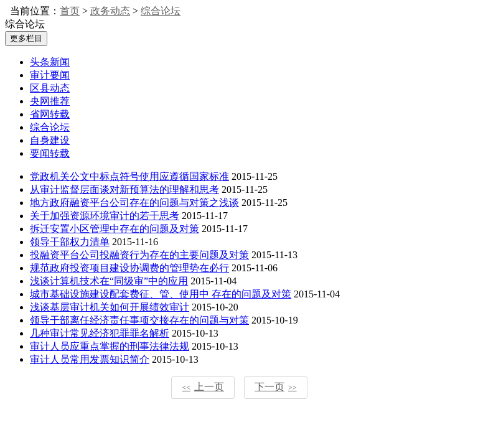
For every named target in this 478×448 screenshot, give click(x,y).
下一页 (276, 387)
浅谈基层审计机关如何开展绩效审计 (110, 307)
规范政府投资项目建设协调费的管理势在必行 (129, 268)
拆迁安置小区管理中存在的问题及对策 (115, 229)
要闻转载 (50, 153)
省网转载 (50, 114)
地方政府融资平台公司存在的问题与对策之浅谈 (134, 203)
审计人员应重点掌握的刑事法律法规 (110, 346)
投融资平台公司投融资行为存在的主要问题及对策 (139, 255)
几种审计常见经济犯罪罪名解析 (100, 333)
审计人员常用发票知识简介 (90, 359)
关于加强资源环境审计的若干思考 (105, 216)
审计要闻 (50, 75)
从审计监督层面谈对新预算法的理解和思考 (124, 189)
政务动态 (110, 11)
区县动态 (50, 88)
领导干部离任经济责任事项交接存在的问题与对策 (139, 320)
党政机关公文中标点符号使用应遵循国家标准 (129, 176)
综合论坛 (161, 11)
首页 (70, 11)
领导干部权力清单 (70, 242)
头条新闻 (50, 62)
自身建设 (50, 140)
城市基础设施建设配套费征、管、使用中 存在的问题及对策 (161, 294)
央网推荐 (50, 101)
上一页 (203, 387)
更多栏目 (26, 38)
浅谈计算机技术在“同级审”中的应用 (109, 281)
